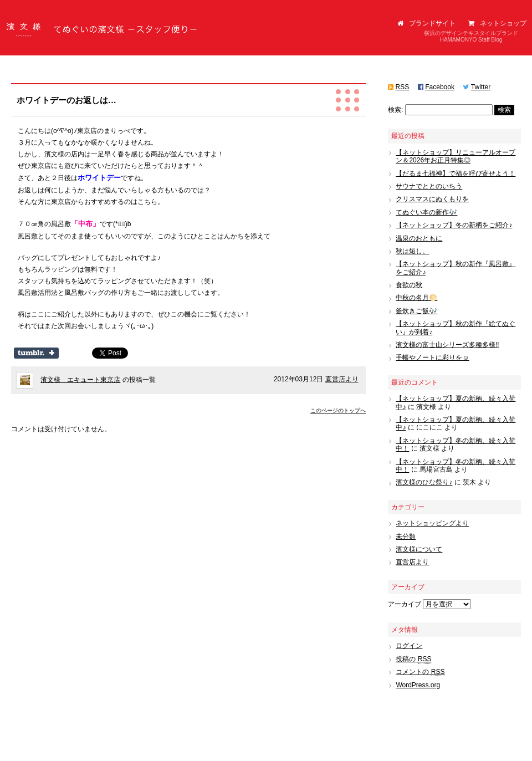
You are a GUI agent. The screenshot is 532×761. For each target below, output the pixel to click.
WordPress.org (418, 685)
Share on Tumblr (36, 353)
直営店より (342, 379)
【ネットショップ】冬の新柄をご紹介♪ (454, 225)
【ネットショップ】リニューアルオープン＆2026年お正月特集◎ (456, 156)
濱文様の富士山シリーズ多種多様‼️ (447, 345)
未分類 (406, 537)
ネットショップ (497, 23)
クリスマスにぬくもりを (432, 199)
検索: (395, 110)
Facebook (440, 87)
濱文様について (419, 549)
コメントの (420, 672)
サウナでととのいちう (429, 186)
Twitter (481, 87)
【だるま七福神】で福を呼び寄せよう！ (456, 173)
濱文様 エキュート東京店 (80, 380)
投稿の (413, 659)
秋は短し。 (412, 251)
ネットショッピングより (432, 523)
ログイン (409, 646)
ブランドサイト (426, 23)
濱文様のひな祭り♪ (424, 482)
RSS (403, 87)
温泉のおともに (419, 238)
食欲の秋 (409, 285)
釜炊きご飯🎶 (416, 311)
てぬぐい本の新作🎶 (426, 212)
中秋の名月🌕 (416, 298)
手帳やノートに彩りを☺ (432, 357)
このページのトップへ (338, 410)
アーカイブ (405, 604)
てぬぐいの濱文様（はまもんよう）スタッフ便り (103, 30)
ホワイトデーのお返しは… (66, 100)
